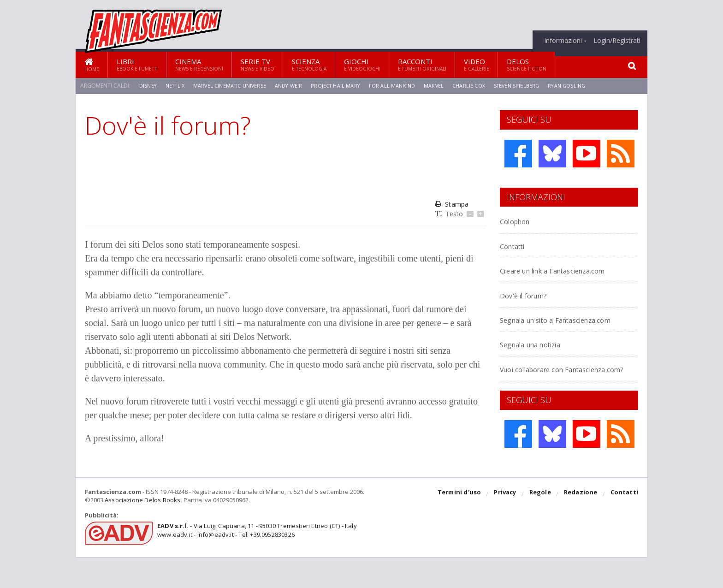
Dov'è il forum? (530, 305)
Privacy (507, 525)
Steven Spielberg (531, 86)
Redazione (582, 525)
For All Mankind (403, 86)
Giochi (362, 64)
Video (477, 64)
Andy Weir (295, 86)
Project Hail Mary (344, 86)
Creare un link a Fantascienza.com (537, 275)
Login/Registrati (617, 41)
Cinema (199, 64)
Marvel (445, 86)
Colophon (520, 221)
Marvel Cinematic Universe (234, 86)
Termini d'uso (462, 525)
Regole (542, 525)
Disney (148, 86)
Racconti (422, 64)
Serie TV (258, 64)
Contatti (517, 246)
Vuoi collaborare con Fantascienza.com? (542, 395)
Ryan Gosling (583, 86)
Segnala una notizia (540, 365)
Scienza (309, 64)
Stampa (452, 204)
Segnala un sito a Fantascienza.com (537, 335)
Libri (137, 64)
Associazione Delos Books (142, 531)
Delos (527, 64)
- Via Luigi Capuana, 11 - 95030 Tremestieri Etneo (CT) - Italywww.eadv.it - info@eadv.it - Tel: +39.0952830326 (254, 561)
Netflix (177, 86)
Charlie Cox (482, 86)
